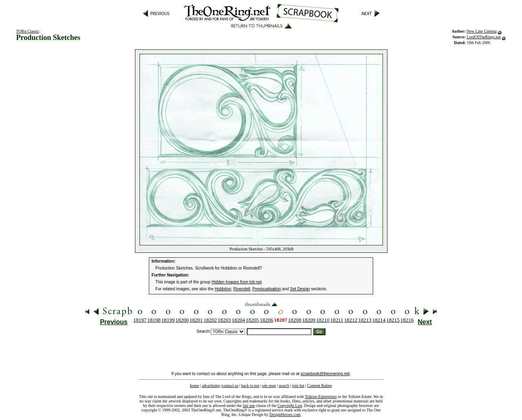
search (284, 386)
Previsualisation (267, 289)
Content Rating (320, 386)
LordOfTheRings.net (484, 37)
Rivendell (242, 289)
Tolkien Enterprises (321, 397)
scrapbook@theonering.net (325, 374)
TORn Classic (28, 31)
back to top (250, 386)
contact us (230, 386)
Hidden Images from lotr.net (237, 282)
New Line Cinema (481, 31)
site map (269, 386)
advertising (211, 386)
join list (298, 386)
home (195, 386)
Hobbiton (223, 289)
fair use (249, 406)
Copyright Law (290, 406)
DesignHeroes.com (285, 414)
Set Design (300, 289)
